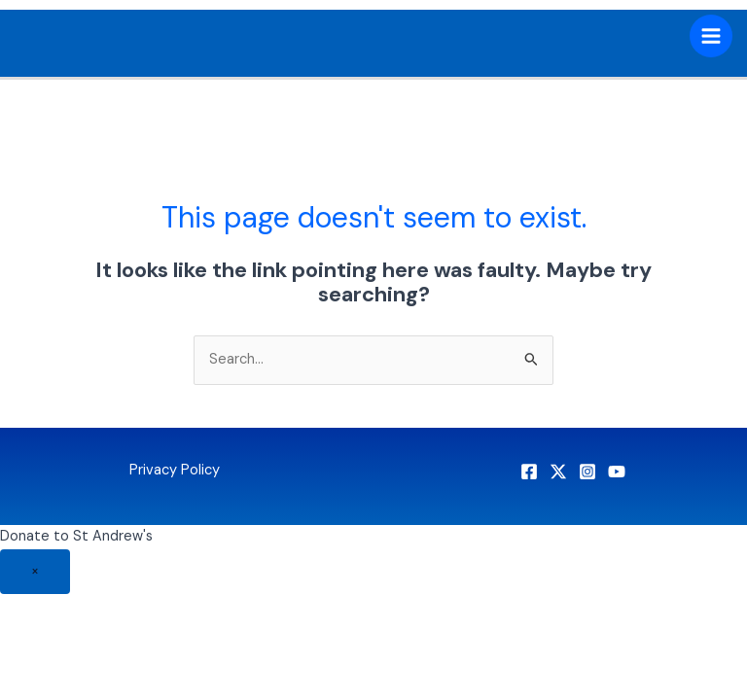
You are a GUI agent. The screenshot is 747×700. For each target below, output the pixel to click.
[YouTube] (617, 472)
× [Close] (35, 571)
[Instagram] (587, 472)
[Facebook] (529, 472)
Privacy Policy (175, 470)
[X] (558, 472)
